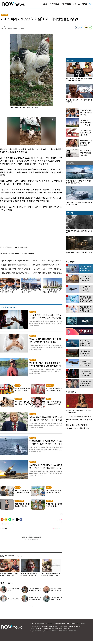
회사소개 (37, 624)
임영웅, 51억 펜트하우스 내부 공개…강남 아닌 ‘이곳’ (35, 591)
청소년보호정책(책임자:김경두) (62, 624)
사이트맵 (83, 624)
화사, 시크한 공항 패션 (14, 599)
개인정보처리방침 (50, 624)
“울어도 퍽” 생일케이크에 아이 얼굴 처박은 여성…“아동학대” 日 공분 (30, 574)
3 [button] (33, 606)
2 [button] (31, 606)
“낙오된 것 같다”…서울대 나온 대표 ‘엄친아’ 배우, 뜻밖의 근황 (56, 600)
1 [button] (30, 606)
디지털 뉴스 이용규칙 (75, 624)
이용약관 (42, 624)
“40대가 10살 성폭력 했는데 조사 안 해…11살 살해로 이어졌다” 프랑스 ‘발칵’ (50, 575)
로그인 (32, 624)
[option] (30, 568)
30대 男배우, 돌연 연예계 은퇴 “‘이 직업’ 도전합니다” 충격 (56, 591)
